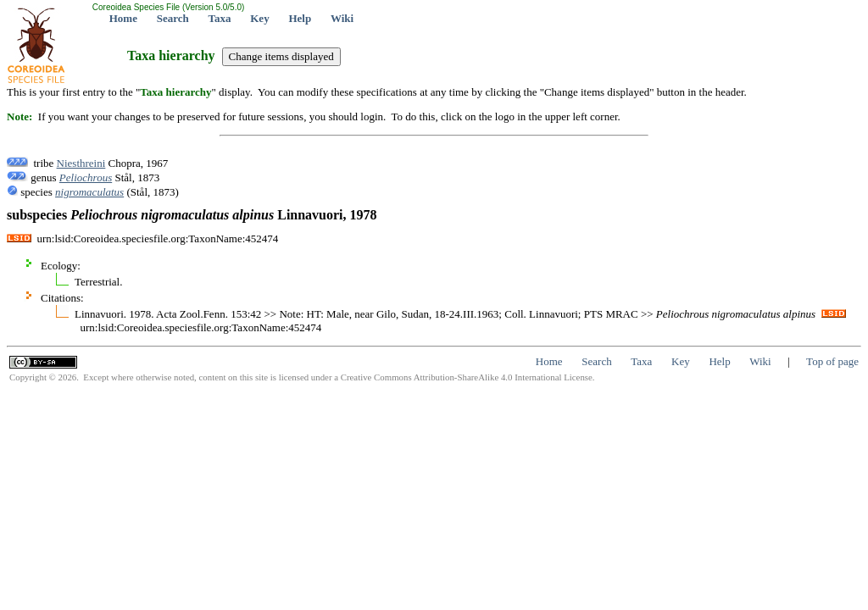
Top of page (832, 361)
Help (300, 18)
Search (173, 18)
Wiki (342, 18)
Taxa (220, 18)
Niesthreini (81, 163)
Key (259, 18)
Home (123, 18)
